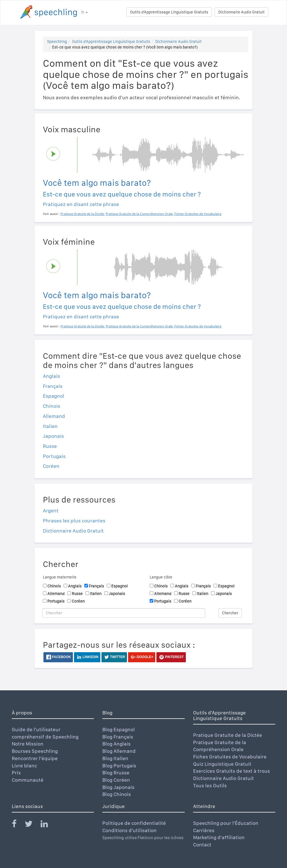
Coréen (51, 466)
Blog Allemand (119, 751)
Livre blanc (24, 766)
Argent (51, 511)
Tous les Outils (210, 785)
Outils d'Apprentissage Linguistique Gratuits (169, 12)
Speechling (57, 41)
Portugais (54, 456)
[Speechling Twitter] (32, 825)
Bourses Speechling (35, 751)
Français (53, 386)
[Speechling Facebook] (18, 825)
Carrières (204, 830)
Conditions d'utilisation (129, 830)
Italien (50, 426)
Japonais (53, 436)
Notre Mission (28, 744)
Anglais (51, 376)
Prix (16, 773)
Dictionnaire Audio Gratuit (241, 12)
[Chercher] (124, 613)
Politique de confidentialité (134, 823)
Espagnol (54, 396)
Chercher (230, 613)
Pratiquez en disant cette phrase (81, 204)
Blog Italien (115, 758)
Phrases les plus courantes (74, 521)
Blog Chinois (117, 794)
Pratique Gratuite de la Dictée (228, 735)
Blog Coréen (116, 780)
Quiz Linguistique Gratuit (222, 764)
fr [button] (85, 12)
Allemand (54, 416)
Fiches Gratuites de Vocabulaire (230, 757)
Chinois (52, 406)
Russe (50, 446)
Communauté (28, 780)
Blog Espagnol (119, 729)
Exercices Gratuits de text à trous (232, 771)
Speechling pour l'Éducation (226, 823)
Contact (202, 845)
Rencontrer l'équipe (35, 758)
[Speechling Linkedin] (48, 825)
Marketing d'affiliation (219, 837)
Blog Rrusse (116, 773)
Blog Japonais (118, 787)
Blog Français (118, 737)
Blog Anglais (116, 744)
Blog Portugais (119, 766)
